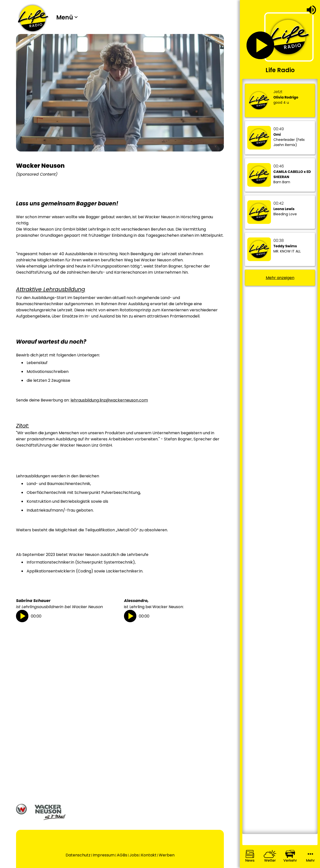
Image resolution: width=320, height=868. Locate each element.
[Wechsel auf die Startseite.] (33, 18)
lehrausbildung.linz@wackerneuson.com (109, 400)
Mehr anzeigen (280, 278)
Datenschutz (78, 855)
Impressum (104, 855)
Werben (167, 855)
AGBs (122, 855)
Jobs (134, 855)
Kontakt (149, 855)
